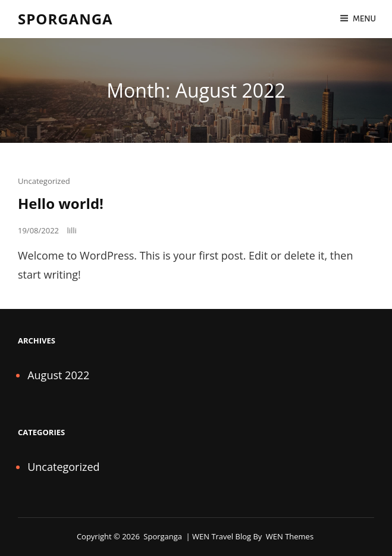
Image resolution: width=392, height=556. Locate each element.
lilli (71, 230)
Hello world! (61, 203)
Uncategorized (44, 181)
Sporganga (65, 19)
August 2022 (58, 375)
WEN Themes (290, 536)
